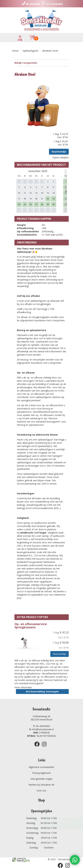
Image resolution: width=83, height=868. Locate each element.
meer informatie (23, 687)
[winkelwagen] (32, 39)
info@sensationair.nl (41, 729)
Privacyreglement (42, 773)
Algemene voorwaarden (41, 767)
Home (15, 51)
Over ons (41, 791)
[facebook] (38, 747)
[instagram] (45, 747)
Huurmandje (59, 152)
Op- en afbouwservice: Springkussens (31, 626)
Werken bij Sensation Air (41, 785)
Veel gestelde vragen (42, 779)
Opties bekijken (61, 157)
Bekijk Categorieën (42, 63)
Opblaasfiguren (30, 51)
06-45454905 (41, 726)
